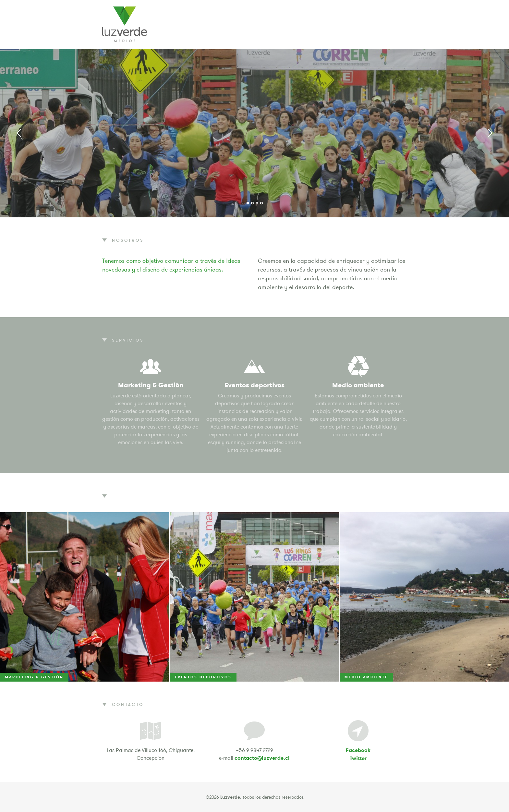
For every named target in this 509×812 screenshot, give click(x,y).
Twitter (358, 758)
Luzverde (125, 24)
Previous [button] (19, 133)
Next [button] (490, 133)
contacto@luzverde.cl (262, 758)
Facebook (358, 750)
